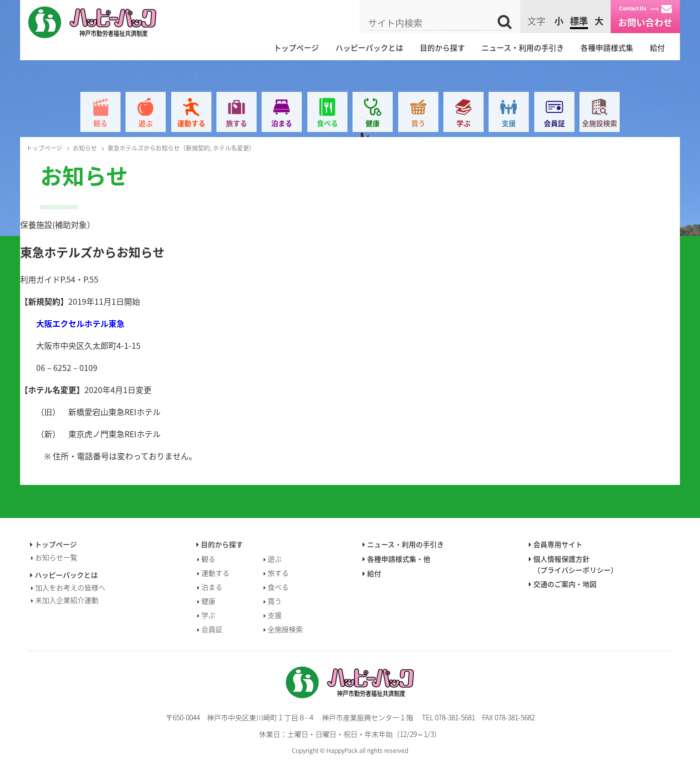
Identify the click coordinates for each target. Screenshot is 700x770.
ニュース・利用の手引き (523, 48)
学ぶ (463, 123)
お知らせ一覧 (56, 557)
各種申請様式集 (607, 48)
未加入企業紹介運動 (67, 600)
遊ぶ (146, 123)
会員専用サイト (558, 544)
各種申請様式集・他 (399, 559)
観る (100, 123)
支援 (509, 123)
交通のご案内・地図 (565, 584)
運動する (191, 123)
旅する (237, 123)
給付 (657, 48)
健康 (373, 123)
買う (418, 123)
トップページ (296, 48)
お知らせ (85, 148)
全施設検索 (600, 123)
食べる (327, 123)
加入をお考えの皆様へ (70, 587)
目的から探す (442, 48)
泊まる (282, 123)
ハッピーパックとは (369, 48)
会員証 (554, 123)
